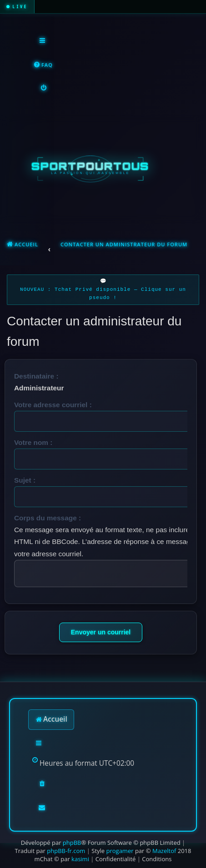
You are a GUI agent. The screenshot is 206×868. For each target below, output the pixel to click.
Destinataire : (36, 376)
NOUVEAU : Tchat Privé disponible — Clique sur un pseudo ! (103, 294)
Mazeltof (164, 851)
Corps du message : (48, 518)
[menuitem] (43, 65)
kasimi (80, 859)
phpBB (72, 843)
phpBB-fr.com (66, 851)
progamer (120, 851)
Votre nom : (33, 442)
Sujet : (25, 480)
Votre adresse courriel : (53, 405)
